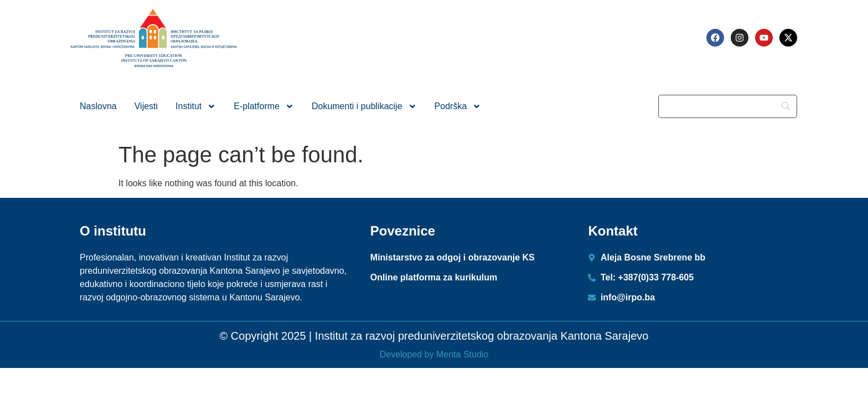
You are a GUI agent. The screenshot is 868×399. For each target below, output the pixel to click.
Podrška (458, 106)
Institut (196, 106)
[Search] (728, 106)
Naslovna (98, 106)
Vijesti (146, 106)
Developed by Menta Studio (434, 354)
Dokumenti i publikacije (364, 106)
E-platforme (264, 106)
